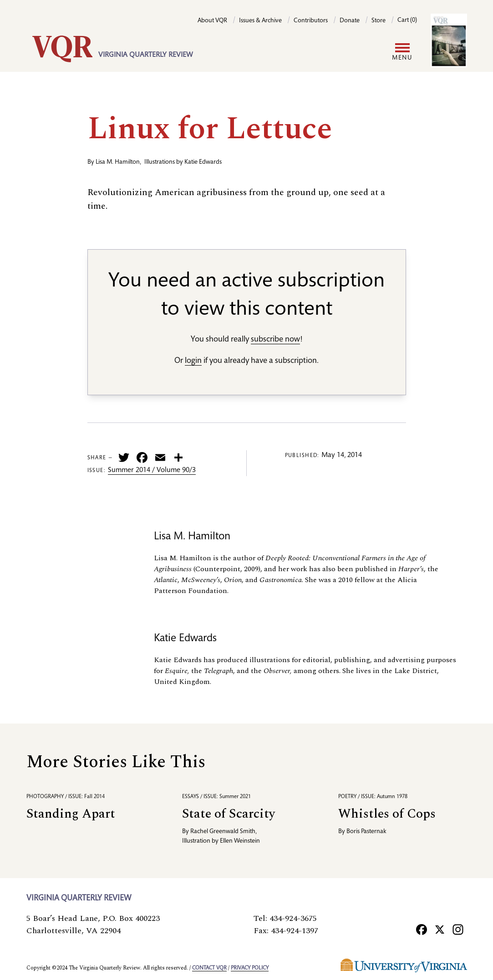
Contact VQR (209, 968)
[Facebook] (422, 929)
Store (379, 21)
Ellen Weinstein (240, 841)
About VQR (212, 21)
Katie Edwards (203, 162)
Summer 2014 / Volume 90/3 (152, 471)
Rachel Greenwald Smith (223, 832)
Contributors (311, 21)
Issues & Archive (260, 21)
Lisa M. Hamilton (118, 162)
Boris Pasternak (366, 832)
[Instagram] (458, 929)
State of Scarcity (229, 814)
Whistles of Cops (387, 814)
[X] (440, 929)
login (193, 361)
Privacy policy (250, 968)
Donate (350, 21)
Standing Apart (71, 814)
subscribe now (275, 340)
